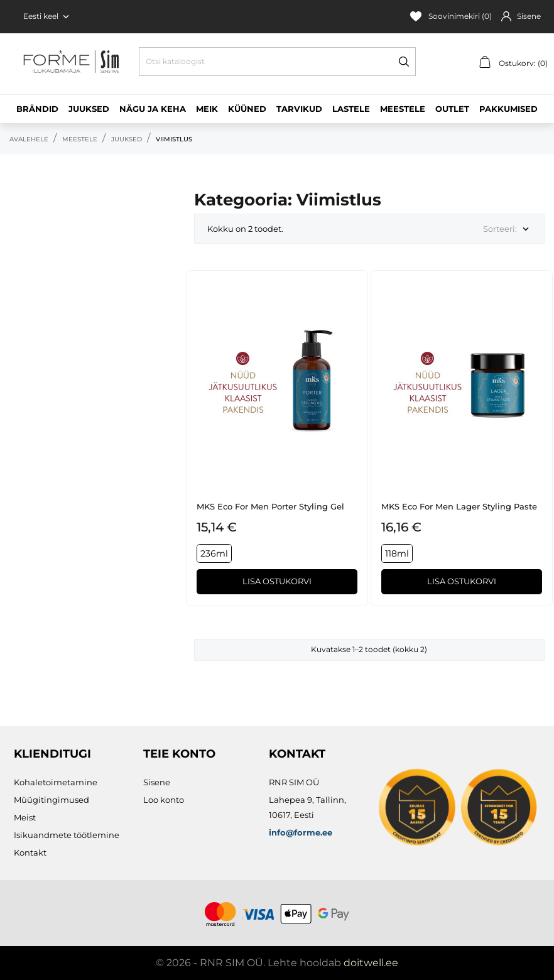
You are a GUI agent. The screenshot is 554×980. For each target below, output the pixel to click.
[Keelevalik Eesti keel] (47, 16)
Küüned (247, 109)
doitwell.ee (371, 963)
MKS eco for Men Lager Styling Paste (459, 506)
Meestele (403, 109)
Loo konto (164, 800)
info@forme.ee (301, 832)
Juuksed (89, 109)
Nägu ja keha (153, 109)
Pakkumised (508, 109)
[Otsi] (277, 62)
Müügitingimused (52, 800)
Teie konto (179, 754)
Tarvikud (299, 109)
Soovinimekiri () (451, 16)
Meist (25, 817)
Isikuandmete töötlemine (67, 835)
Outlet (452, 109)
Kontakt (30, 852)
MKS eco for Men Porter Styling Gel (270, 506)
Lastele (351, 109)
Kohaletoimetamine (56, 782)
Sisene (157, 782)
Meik (207, 109)
